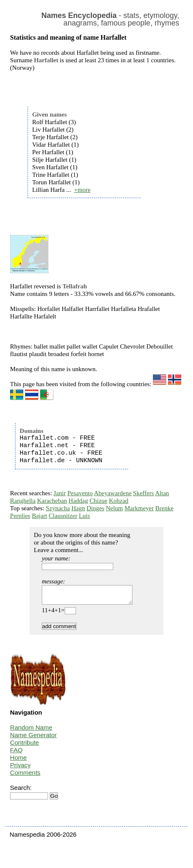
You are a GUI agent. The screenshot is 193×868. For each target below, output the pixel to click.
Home (18, 761)
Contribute (24, 746)
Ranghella (23, 501)
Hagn (78, 508)
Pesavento (80, 493)
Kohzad (119, 501)
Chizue (98, 501)
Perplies (20, 516)
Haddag (78, 501)
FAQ (16, 754)
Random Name (31, 731)
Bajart (39, 516)
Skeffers (144, 493)
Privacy (20, 769)
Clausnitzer (63, 516)
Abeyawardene (113, 493)
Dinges (95, 508)
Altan (162, 493)
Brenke (164, 508)
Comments (25, 776)
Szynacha (58, 508)
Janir (60, 493)
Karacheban (52, 501)
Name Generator (33, 739)
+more (82, 190)
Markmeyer (139, 508)
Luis (85, 516)
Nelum (114, 508)
